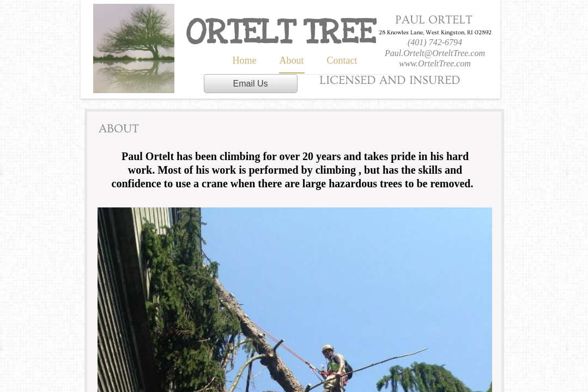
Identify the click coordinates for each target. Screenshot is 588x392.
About (292, 60)
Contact (342, 60)
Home (245, 60)
